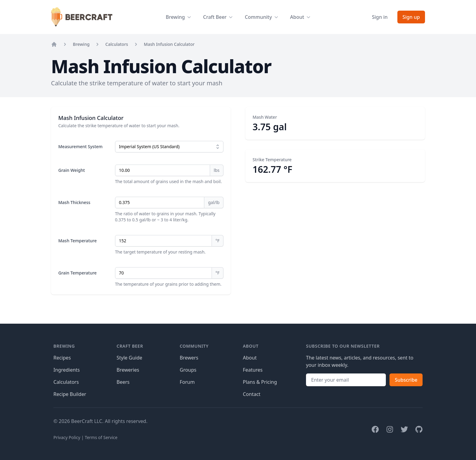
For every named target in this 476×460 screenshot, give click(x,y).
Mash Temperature (77, 241)
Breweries (128, 370)
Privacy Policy (67, 437)
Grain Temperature (77, 273)
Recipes (62, 358)
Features (253, 370)
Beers (123, 382)
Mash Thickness (74, 202)
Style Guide (129, 358)
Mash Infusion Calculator (169, 44)
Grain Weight (72, 170)
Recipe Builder (70, 394)
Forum (187, 382)
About (250, 358)
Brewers (189, 358)
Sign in (380, 17)
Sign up (411, 17)
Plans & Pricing (260, 382)
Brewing (81, 44)
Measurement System (80, 147)
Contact (252, 394)
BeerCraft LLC (87, 421)
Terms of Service (101, 437)
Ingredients (67, 370)
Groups (188, 370)
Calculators (117, 44)
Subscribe (406, 380)
